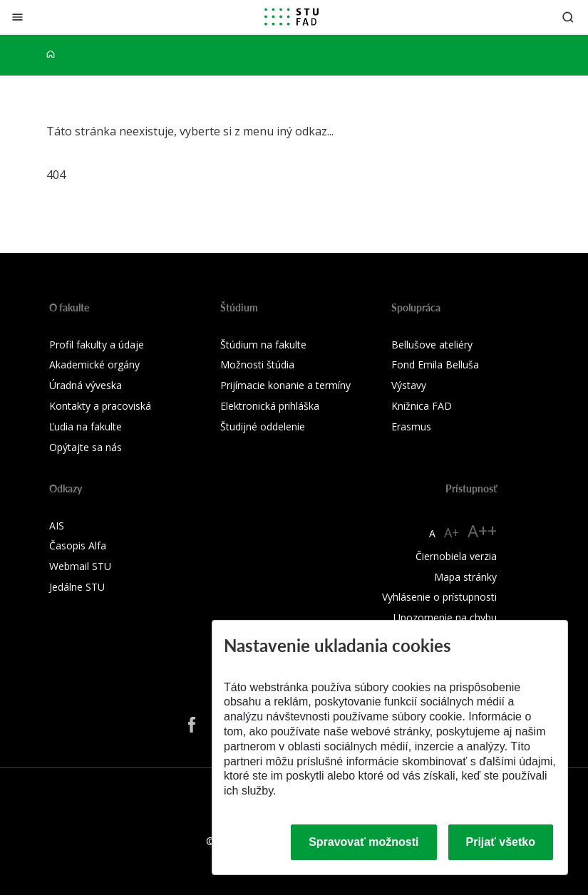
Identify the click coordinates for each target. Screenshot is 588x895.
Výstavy (409, 385)
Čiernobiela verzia (456, 556)
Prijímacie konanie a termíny (285, 385)
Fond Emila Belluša (435, 364)
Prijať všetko (501, 842)
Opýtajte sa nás (86, 447)
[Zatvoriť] (17, 17)
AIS (57, 526)
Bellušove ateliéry (432, 345)
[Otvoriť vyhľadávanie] (568, 17)
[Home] (51, 55)
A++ (482, 531)
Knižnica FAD (422, 406)
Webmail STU (80, 566)
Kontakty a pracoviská (100, 406)
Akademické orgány (94, 364)
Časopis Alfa (78, 545)
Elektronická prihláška (270, 406)
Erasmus (411, 426)
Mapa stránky (465, 577)
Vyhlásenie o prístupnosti (439, 597)
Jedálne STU (77, 587)
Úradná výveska (86, 385)
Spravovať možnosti (363, 842)
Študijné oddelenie (263, 426)
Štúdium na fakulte (263, 345)
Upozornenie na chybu (445, 617)
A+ (452, 532)
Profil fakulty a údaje (97, 345)
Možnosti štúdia (257, 364)
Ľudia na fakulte (86, 426)
